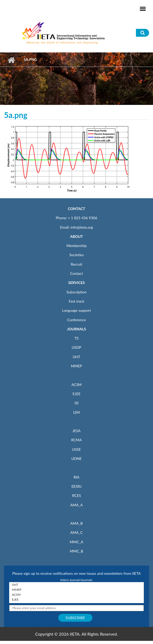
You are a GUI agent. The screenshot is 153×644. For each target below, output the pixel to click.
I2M (76, 412)
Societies (76, 255)
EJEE (76, 394)
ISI (76, 403)
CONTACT (77, 209)
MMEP (76, 366)
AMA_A (77, 505)
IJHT (76, 357)
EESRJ (76, 486)
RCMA (76, 440)
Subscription (76, 292)
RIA (76, 477)
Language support (77, 310)
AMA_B (76, 523)
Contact (76, 273)
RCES (77, 495)
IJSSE (76, 449)
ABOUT (76, 236)
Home (11, 60)
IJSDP (76, 347)
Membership (76, 246)
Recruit (77, 264)
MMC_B (76, 551)
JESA (76, 431)
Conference (76, 320)
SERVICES (76, 283)
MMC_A (76, 542)
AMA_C (77, 532)
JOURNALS (76, 329)
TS (77, 338)
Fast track (76, 301)
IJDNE (76, 458)
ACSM (76, 385)
